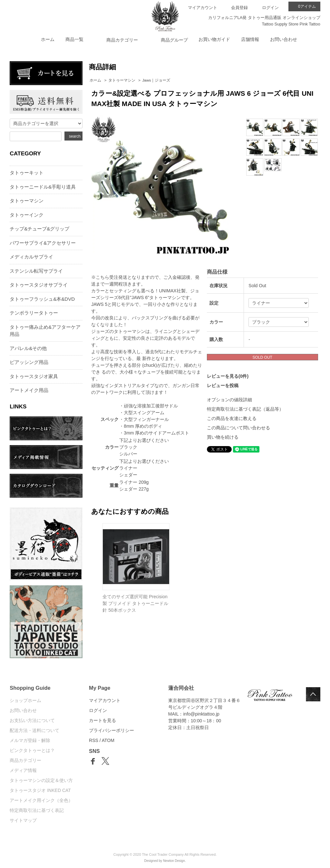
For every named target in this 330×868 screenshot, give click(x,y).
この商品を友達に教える (232, 418)
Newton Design (174, 861)
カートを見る (102, 720)
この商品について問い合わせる (238, 428)
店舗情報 (250, 39)
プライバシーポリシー (112, 730)
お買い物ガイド (214, 39)
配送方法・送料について (34, 730)
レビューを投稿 (223, 385)
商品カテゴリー (25, 760)
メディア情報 (23, 770)
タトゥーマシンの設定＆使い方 (41, 780)
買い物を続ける (223, 437)
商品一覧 (74, 39)
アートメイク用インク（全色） (41, 800)
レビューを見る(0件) (228, 376)
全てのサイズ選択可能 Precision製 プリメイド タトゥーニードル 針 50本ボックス (135, 603)
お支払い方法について (32, 720)
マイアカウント (203, 8)
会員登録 (239, 8)
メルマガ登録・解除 (30, 740)
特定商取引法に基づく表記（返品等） (245, 409)
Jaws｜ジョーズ (156, 80)
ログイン (270, 8)
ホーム (48, 39)
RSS (94, 740)
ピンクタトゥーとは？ (32, 750)
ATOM (108, 740)
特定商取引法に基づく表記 (37, 810)
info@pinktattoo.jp (201, 714)
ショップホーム (25, 700)
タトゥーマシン (122, 80)
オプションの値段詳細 (229, 400)
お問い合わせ (284, 39)
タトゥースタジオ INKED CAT (40, 790)
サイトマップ (23, 820)
